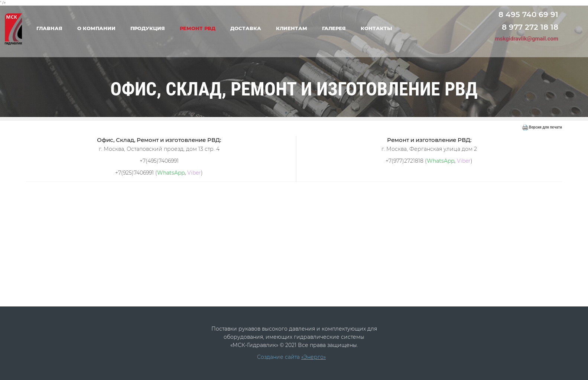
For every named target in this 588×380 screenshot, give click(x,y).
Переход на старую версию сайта (529, 4)
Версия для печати (542, 127)
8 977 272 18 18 (530, 27)
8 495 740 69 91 (528, 14)
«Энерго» (314, 357)
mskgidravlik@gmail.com (527, 39)
